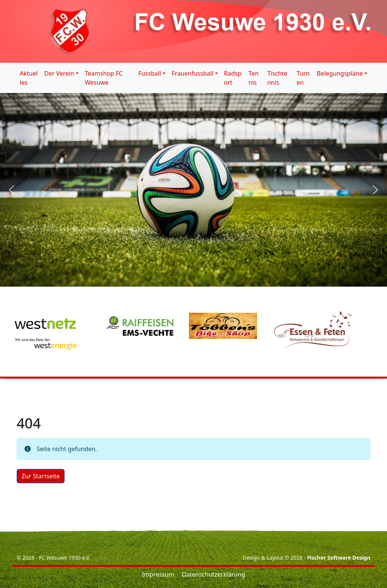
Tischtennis (277, 78)
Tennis (254, 78)
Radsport (233, 78)
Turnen (303, 78)
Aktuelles (29, 78)
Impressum (158, 574)
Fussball (150, 73)
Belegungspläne (340, 73)
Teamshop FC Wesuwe (104, 78)
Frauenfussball (192, 73)
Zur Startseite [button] (41, 476)
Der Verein (59, 73)
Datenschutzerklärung (213, 574)
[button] (12, 190)
